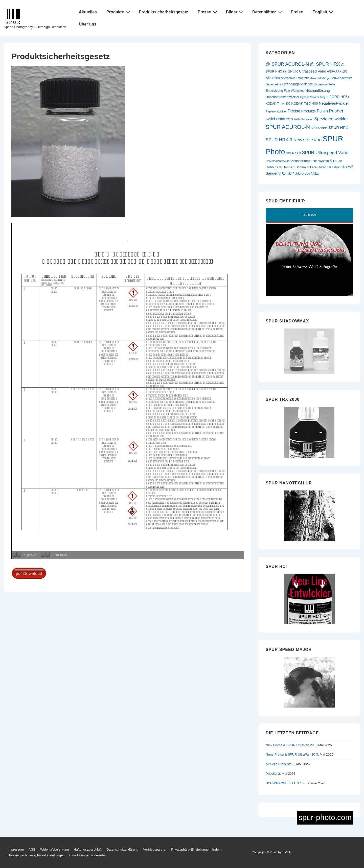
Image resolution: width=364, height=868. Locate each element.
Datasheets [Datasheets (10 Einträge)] (273, 84)
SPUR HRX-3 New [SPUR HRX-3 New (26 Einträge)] (284, 140)
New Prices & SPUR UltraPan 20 (290, 745)
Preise (297, 12)
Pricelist (271, 774)
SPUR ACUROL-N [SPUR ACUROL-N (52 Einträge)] (288, 127)
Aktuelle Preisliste (279, 764)
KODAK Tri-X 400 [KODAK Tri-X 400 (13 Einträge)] (304, 103)
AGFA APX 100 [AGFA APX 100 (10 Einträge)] (337, 72)
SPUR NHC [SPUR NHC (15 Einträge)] (312, 140)
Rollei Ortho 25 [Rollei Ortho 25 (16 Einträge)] (278, 119)
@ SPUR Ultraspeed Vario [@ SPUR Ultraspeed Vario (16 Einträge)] (305, 71)
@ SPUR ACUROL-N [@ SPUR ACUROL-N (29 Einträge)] (287, 64)
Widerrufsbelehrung (54, 849)
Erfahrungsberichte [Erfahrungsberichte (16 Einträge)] (297, 84)
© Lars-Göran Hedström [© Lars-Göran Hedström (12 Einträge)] (324, 167)
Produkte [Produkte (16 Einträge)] (308, 111)
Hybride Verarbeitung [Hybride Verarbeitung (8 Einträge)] (313, 97)
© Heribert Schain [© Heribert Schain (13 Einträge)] (292, 167)
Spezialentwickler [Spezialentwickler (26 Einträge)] (331, 119)
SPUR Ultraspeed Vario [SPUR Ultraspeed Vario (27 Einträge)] (325, 153)
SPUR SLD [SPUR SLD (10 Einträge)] (293, 153)
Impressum (16, 849)
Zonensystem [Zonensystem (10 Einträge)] (320, 161)
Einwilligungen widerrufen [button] (88, 855)
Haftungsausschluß (88, 849)
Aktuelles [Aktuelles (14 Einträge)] (273, 78)
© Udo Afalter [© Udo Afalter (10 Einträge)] (310, 174)
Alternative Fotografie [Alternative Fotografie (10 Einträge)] (295, 78)
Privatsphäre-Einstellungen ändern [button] (196, 849)
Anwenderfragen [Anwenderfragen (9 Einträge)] (321, 78)
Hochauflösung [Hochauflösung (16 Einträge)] (318, 90)
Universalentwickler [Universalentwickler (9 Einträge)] (278, 161)
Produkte (119, 12)
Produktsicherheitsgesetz (163, 12)
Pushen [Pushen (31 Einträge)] (337, 111)
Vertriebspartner (155, 849)
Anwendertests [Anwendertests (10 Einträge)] (342, 78)
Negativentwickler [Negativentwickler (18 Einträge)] (334, 103)
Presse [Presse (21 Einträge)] (294, 111)
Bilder (235, 12)
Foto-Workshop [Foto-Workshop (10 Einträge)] (294, 91)
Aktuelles (88, 12)
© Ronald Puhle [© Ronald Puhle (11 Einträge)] (289, 174)
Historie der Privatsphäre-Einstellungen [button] (36, 855)
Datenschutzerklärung (122, 849)
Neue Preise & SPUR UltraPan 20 (290, 754)
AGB (32, 849)
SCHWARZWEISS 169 (282, 783)
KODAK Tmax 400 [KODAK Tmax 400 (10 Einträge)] (278, 104)
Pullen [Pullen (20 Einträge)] (322, 111)
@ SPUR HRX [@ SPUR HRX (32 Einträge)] (325, 64)
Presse (208, 12)
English (323, 12)
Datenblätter (268, 12)
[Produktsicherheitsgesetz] (68, 216)
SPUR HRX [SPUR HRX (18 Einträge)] (338, 127)
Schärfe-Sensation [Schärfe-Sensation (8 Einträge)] (302, 119)
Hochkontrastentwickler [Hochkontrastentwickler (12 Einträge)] (282, 97)
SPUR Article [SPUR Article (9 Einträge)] (319, 128)
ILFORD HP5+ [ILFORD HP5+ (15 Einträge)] (338, 97)
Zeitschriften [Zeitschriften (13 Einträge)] (300, 161)
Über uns (88, 24)
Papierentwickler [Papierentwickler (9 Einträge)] (276, 111)
